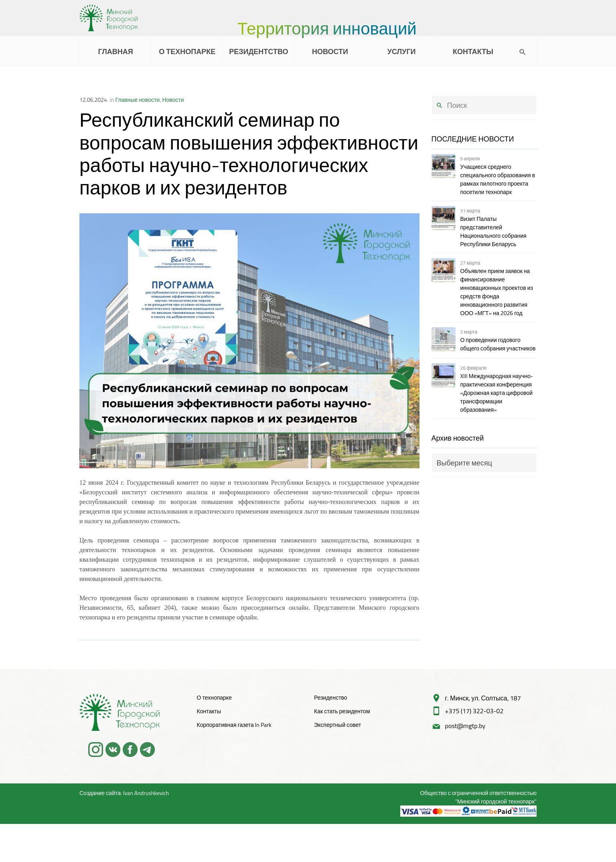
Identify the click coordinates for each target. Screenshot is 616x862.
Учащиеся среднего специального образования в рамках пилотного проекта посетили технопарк (498, 179)
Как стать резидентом (342, 711)
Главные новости (138, 100)
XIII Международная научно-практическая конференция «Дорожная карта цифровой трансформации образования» (497, 393)
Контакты (209, 711)
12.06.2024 (93, 100)
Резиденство (331, 697)
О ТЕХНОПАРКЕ (187, 52)
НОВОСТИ (330, 52)
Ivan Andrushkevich (146, 793)
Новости (173, 100)
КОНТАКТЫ (473, 52)
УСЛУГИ (402, 52)
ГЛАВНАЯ (115, 52)
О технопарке (214, 697)
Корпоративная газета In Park (234, 725)
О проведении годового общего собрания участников (498, 344)
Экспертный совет (337, 725)
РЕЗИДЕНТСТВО (258, 52)
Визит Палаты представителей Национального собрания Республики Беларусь (493, 231)
